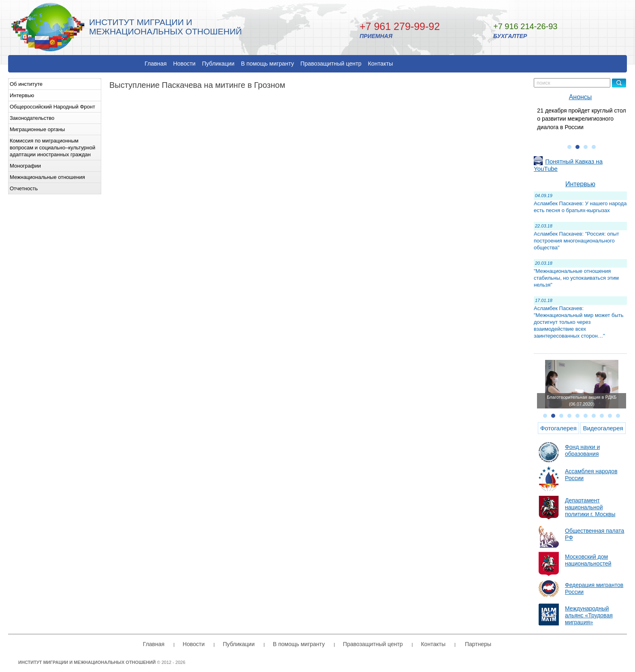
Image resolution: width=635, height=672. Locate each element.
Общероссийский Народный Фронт (52, 107)
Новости (184, 64)
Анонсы (581, 97)
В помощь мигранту (267, 64)
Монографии (25, 166)
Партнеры (478, 644)
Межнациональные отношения (47, 177)
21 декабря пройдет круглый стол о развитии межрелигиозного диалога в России (581, 119)
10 (618, 416)
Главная (156, 64)
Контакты (381, 64)
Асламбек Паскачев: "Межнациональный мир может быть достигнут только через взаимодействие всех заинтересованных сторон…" (579, 322)
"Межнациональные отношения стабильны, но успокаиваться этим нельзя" (576, 278)
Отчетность (24, 188)
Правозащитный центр (331, 64)
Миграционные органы (37, 129)
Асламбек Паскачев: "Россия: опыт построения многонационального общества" (576, 241)
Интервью (22, 95)
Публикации (218, 64)
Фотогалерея (558, 428)
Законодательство (32, 118)
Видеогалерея (603, 428)
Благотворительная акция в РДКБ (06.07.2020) (582, 401)
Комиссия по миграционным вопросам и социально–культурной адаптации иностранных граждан (52, 148)
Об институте (26, 84)
